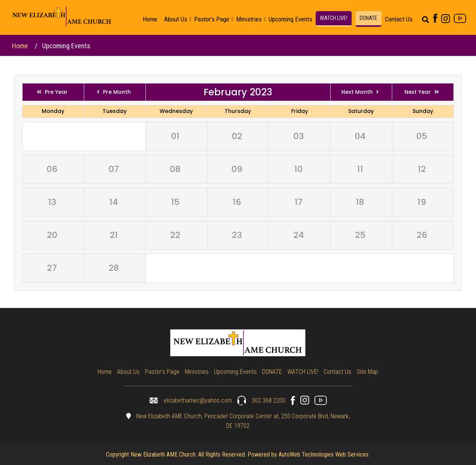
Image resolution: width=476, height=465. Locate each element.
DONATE (368, 18)
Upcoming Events (290, 19)
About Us (176, 19)
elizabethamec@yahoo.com (191, 400)
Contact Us (399, 19)
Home (150, 19)
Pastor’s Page (212, 19)
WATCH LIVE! (334, 18)
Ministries (249, 19)
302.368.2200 (261, 400)
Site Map (367, 372)
